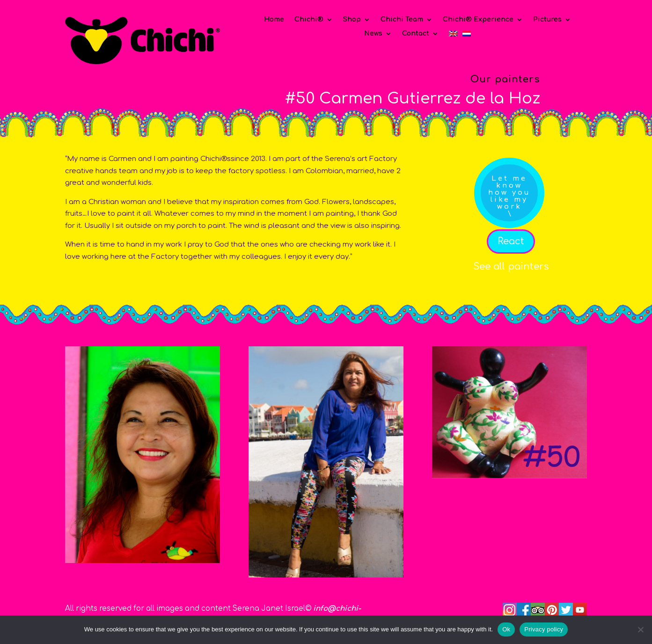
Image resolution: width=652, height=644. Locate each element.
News (373, 34)
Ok (506, 629)
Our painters (505, 79)
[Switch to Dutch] (467, 36)
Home (274, 20)
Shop (352, 20)
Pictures (547, 20)
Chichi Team (402, 20)
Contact (416, 34)
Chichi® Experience (478, 20)
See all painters (511, 267)
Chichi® (309, 20)
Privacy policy (544, 629)
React (511, 241)
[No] (640, 629)
